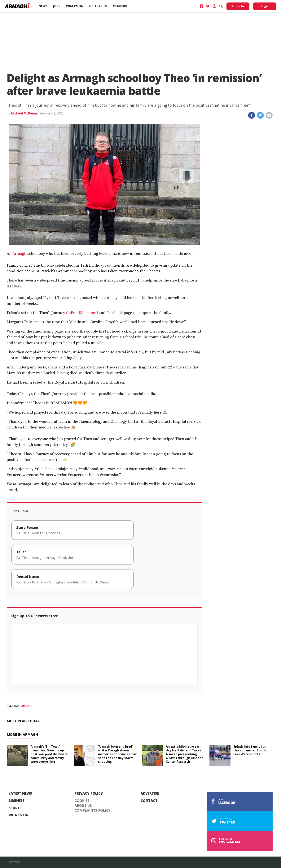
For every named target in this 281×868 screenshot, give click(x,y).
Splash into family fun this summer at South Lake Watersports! (250, 750)
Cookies (82, 801)
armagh (26, 706)
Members (120, 6)
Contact (149, 801)
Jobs (57, 6)
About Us (83, 806)
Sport (14, 808)
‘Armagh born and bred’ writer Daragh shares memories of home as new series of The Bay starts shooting (117, 754)
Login (265, 6)
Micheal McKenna (24, 113)
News (43, 6)
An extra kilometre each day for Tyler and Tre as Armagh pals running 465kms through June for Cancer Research (184, 754)
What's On (19, 815)
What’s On (75, 6)
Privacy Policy (89, 793)
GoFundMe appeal (82, 313)
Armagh (19, 254)
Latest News (20, 793)
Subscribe (238, 6)
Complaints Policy (92, 810)
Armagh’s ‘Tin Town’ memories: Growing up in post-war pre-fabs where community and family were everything (49, 754)
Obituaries (98, 6)
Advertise (150, 793)
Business (17, 801)
